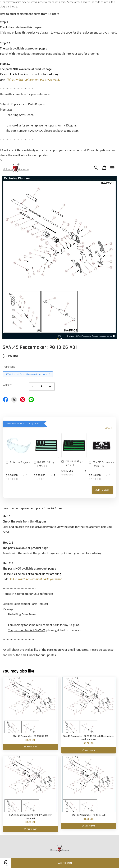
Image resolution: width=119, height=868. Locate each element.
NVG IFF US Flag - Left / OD (45, 464)
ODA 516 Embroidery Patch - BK (102, 464)
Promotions (9, 367)
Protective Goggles (18, 463)
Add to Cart (102, 490)
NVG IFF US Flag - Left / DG (72, 463)
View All (109, 428)
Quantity (7, 385)
